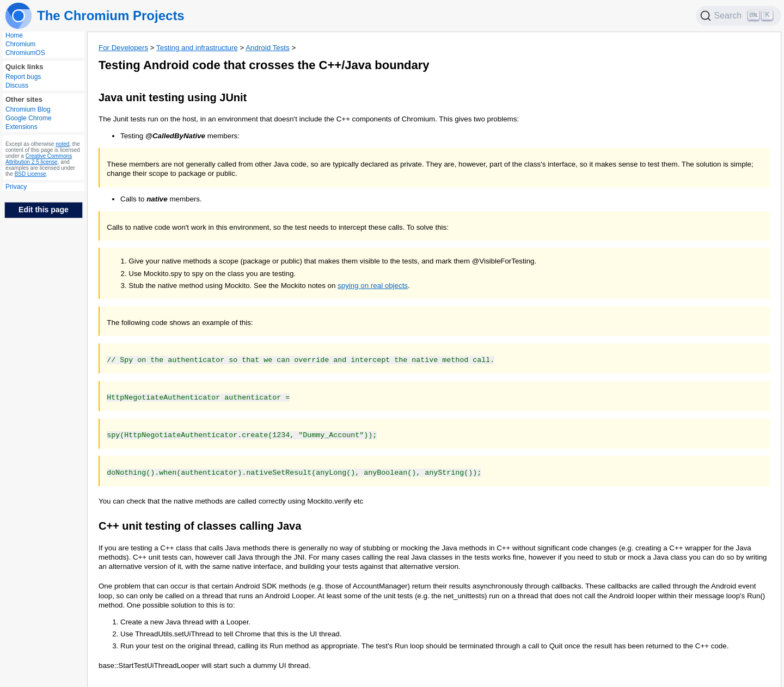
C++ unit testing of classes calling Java (200, 524)
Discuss (17, 85)
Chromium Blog (28, 109)
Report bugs (23, 77)
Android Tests (268, 48)
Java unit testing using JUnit (173, 97)
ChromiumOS (25, 53)
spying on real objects (373, 286)
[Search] (739, 16)
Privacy (16, 187)
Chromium (20, 44)
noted (62, 144)
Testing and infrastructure (197, 48)
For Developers (123, 48)
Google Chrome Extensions (29, 122)
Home (14, 35)
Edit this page (44, 210)
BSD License (30, 174)
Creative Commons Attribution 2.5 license (39, 159)
